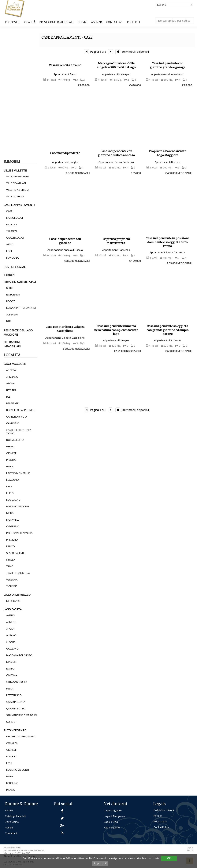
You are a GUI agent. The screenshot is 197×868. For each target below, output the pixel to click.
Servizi (83, 22)
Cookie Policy (161, 827)
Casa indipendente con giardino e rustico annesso (116, 153)
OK (169, 858)
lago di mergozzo (17, 595)
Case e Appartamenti (19, 205)
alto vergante (15, 730)
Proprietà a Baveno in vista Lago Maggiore (167, 153)
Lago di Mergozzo (114, 816)
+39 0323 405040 (22, 853)
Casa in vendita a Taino (65, 65)
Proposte (12, 22)
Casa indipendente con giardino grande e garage (167, 65)
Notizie (9, 827)
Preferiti (133, 22)
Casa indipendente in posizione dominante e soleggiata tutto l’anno (167, 242)
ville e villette (15, 170)
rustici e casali (15, 267)
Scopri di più (100, 863)
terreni (9, 275)
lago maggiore (15, 364)
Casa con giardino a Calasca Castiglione (65, 329)
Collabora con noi (164, 810)
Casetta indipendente (65, 153)
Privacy (158, 816)
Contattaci (115, 22)
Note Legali (160, 821)
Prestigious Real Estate (57, 22)
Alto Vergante (112, 827)
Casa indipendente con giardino (65, 241)
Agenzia (97, 22)
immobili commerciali (20, 282)
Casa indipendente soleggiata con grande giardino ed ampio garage (167, 330)
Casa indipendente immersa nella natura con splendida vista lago (116, 330)
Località (29, 22)
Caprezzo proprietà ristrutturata (116, 241)
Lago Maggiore (113, 810)
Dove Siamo (12, 822)
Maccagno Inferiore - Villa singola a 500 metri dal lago (116, 65)
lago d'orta (13, 609)
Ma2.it (190, 851)
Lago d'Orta (111, 822)
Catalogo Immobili (15, 816)
